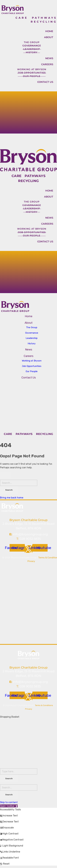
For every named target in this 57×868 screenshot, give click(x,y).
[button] (9, 806)
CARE (24, 18)
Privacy (31, 561)
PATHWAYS (44, 18)
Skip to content (9, 802)
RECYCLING (44, 22)
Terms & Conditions (44, 705)
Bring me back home (12, 498)
